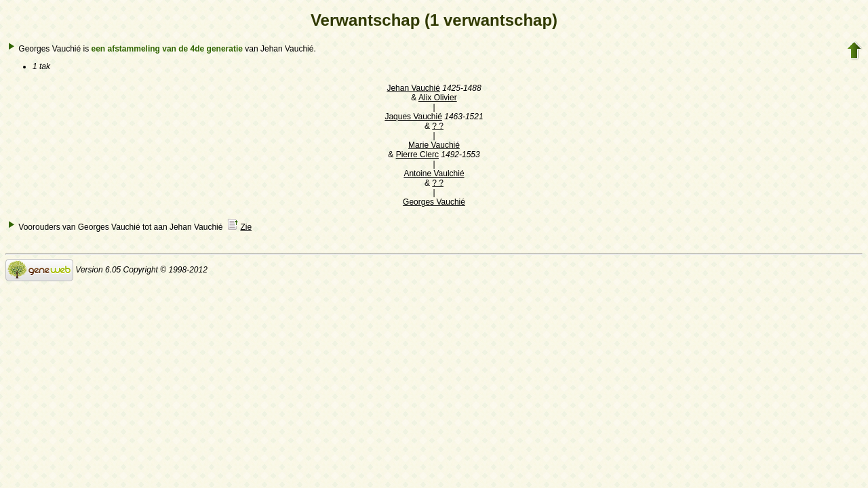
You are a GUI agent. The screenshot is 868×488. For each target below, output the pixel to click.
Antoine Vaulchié (434, 174)
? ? (438, 126)
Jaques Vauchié (413, 117)
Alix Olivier (438, 98)
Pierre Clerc (417, 155)
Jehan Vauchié (413, 88)
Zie (246, 227)
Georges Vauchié (434, 202)
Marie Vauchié (434, 145)
